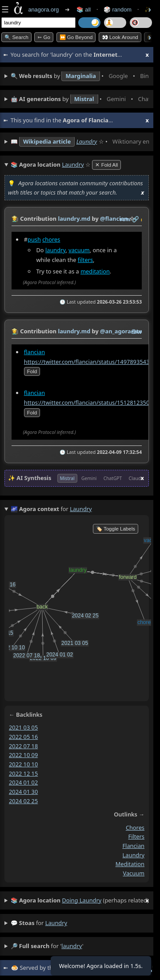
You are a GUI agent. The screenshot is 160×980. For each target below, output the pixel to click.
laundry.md (74, 219)
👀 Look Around (120, 37)
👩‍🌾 (15, 219)
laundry (55, 250)
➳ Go (44, 37)
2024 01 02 (23, 782)
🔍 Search (16, 37)
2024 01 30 (23, 792)
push (34, 239)
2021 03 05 (23, 727)
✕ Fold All (106, 165)
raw (125, 219)
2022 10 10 (23, 764)
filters (85, 260)
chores (51, 239)
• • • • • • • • (80, 76)
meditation (95, 271)
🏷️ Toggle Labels (116, 529)
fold (32, 372)
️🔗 (136, 219)
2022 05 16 (23, 737)
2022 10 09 (23, 755)
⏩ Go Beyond (76, 37)
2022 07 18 (23, 746)
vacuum (79, 250)
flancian (34, 352)
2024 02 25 (23, 801)
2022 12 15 (23, 773)
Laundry (87, 141)
